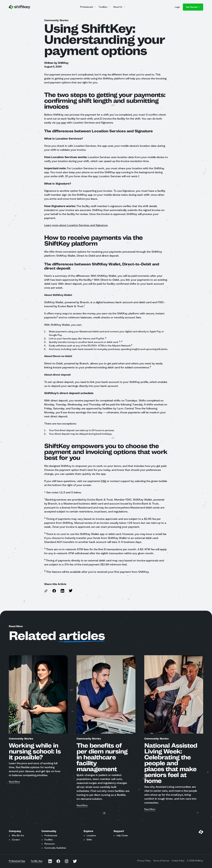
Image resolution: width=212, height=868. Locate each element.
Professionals (51, 836)
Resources (50, 844)
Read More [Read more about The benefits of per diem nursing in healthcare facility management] (82, 806)
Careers (16, 840)
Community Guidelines (55, 848)
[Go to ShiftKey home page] (20, 7)
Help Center (122, 836)
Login (177, 7)
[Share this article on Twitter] (71, 591)
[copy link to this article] (46, 591)
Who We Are (18, 836)
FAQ (103, 481)
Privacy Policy (144, 861)
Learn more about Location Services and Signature (76, 225)
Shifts (89, 840)
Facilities (49, 840)
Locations (91, 836)
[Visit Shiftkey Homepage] (201, 832)
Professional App (17, 861)
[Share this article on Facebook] (54, 591)
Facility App (37, 861)
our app (61, 122)
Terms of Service (161, 861)
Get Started (193, 7)
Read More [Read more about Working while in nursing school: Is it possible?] (14, 782)
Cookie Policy (178, 861)
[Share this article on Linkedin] (62, 591)
